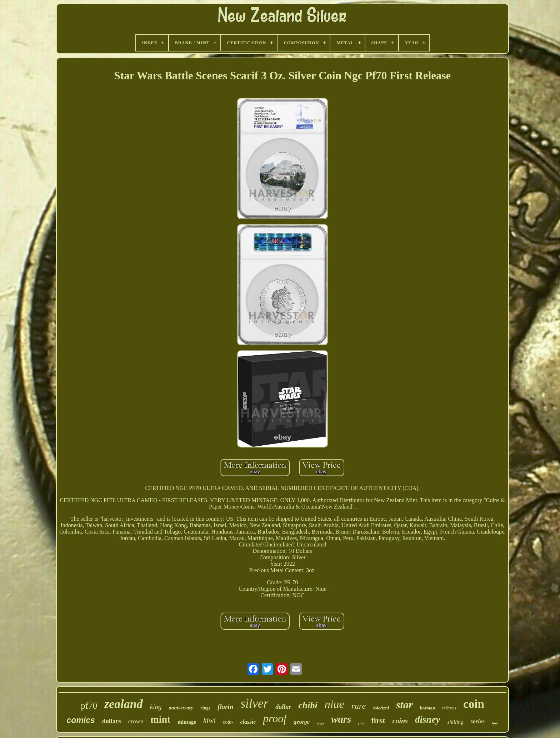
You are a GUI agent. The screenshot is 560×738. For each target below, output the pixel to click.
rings (205, 708)
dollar (283, 707)
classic (248, 722)
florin (225, 707)
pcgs (320, 723)
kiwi (209, 720)
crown (136, 721)
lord (495, 723)
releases (449, 708)
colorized (381, 708)
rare (359, 706)
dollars (112, 721)
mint (160, 719)
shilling (455, 722)
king (156, 707)
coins (400, 721)
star (404, 705)
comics (81, 720)
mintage (187, 722)
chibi (308, 705)
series (477, 721)
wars (341, 719)
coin (474, 704)
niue (334, 704)
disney (428, 719)
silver (254, 704)
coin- (228, 722)
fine (361, 723)
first (378, 720)
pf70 (89, 706)
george (301, 722)
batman (428, 708)
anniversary (181, 708)
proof (275, 719)
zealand (124, 704)
